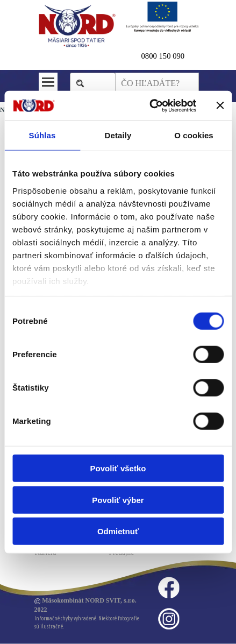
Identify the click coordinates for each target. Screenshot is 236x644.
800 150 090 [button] (165, 56)
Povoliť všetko (118, 468)
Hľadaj (98, 83)
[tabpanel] (170, 56)
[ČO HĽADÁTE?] (157, 83)
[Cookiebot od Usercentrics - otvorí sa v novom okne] (150, 105)
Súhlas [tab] (42, 135)
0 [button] (143, 56)
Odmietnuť (118, 531)
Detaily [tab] (118, 135)
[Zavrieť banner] (220, 105)
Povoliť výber (118, 500)
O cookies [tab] (194, 135)
